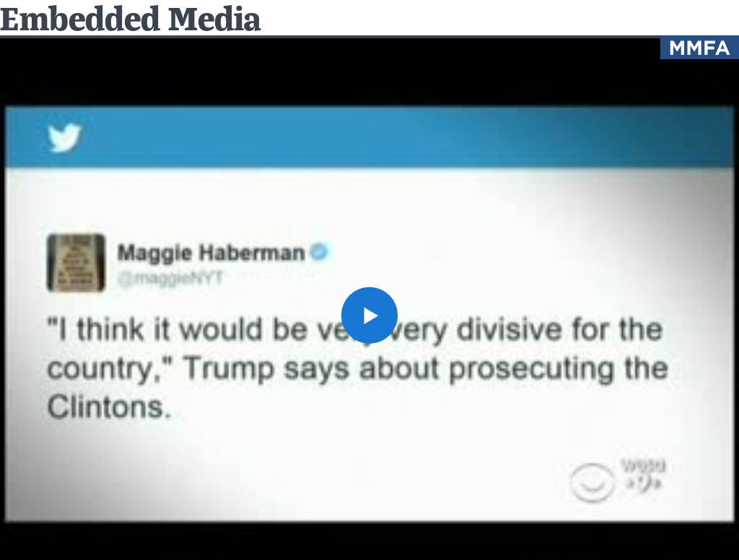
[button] (369, 315)
